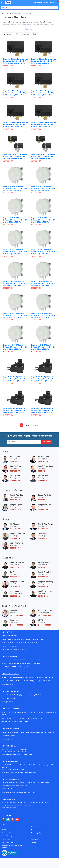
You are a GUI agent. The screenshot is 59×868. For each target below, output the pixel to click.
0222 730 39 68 (44, 500)
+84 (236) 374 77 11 (10, 718)
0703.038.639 (43, 577)
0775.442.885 (43, 538)
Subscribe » (47, 442)
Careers (33, 842)
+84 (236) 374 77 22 (23, 718)
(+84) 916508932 (16, 625)
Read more (29, 29)
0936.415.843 (15, 500)
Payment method (36, 827)
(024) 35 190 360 (10, 649)
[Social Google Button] (13, 819)
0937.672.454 (15, 577)
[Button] (2, 3)
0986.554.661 (43, 481)
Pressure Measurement (13, 13)
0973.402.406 (43, 510)
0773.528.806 (43, 529)
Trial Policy (5, 830)
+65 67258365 (22, 752)
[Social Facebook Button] (3, 819)
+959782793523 (9, 770)
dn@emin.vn (25, 722)
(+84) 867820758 (12, 646)
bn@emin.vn (9, 684)
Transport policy (36, 833)
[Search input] (28, 8)
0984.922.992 (43, 567)
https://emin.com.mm (30, 772)
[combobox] (28, 8)
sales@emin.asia (11, 754)
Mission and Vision (8, 842)
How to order (6, 839)
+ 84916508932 (9, 752)
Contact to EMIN (7, 833)
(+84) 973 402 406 (45, 681)
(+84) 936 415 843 (28, 681)
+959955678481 (20, 770)
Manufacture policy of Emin (39, 830)
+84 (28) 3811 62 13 (35, 663)
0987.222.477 (15, 471)
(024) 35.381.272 (33, 643)
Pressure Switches (27, 13)
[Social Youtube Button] (17, 819)
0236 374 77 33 (16, 548)
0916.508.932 (15, 596)
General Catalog (7, 836)
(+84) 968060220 (44, 615)
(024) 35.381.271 (22, 643)
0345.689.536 (15, 538)
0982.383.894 (43, 461)
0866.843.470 (43, 587)
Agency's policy (36, 839)
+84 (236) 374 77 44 (11, 722)
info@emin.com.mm (12, 772)
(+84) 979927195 (16, 615)
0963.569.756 (15, 481)
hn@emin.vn (23, 649)
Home (3, 13)
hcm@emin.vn (26, 667)
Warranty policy (36, 836)
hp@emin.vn (9, 702)
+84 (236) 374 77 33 (36, 718)
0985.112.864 (43, 471)
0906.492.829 (15, 529)
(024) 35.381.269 (11, 643)
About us (5, 827)
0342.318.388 (43, 596)
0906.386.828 (15, 587)
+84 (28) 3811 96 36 (10, 663)
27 (35, 425)
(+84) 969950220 (44, 625)
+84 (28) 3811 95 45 (11, 667)
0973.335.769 (15, 567)
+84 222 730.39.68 (12, 681)
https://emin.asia (27, 754)
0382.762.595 (15, 461)
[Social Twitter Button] (8, 819)
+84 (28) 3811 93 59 (22, 663)
